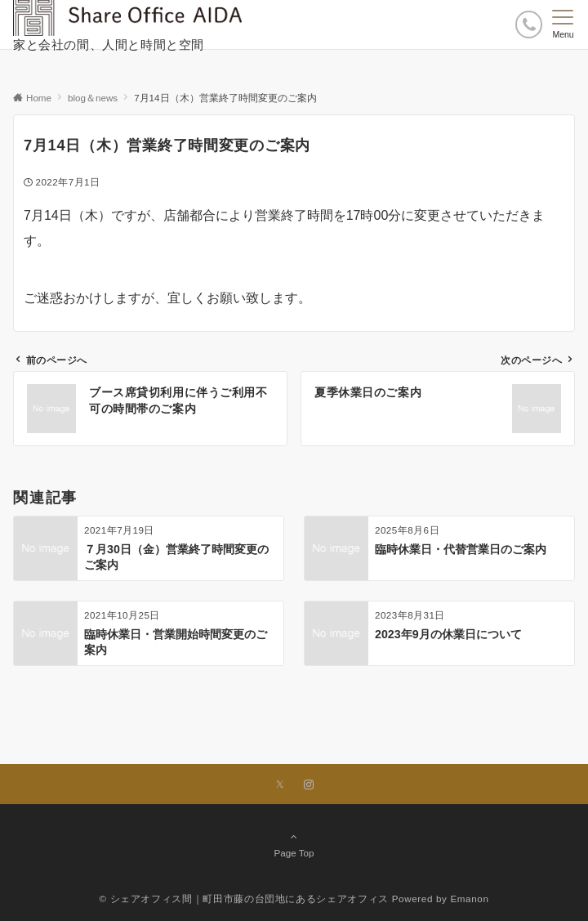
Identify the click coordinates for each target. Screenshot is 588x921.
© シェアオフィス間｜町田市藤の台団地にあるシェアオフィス (243, 899)
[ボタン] (529, 24)
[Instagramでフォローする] (309, 785)
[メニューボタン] (563, 25)
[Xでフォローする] (280, 785)
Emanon (469, 899)
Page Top (294, 844)
